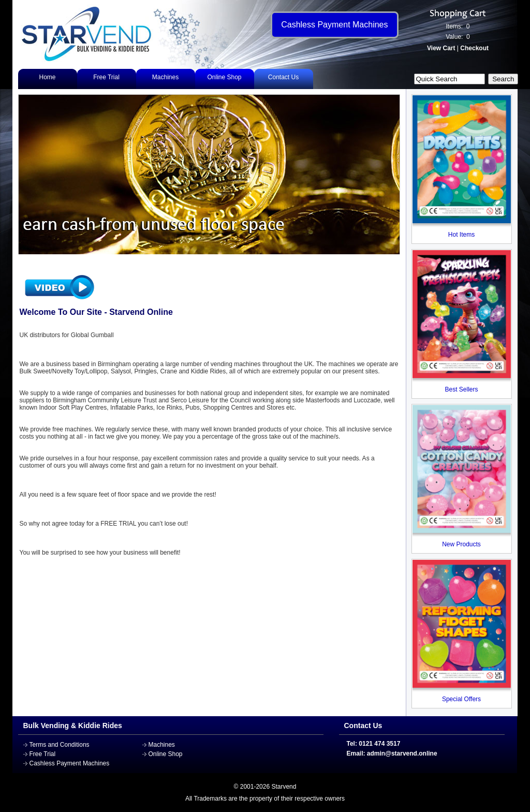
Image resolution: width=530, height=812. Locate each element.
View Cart (441, 48)
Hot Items (461, 235)
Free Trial (106, 77)
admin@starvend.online (402, 753)
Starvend (284, 787)
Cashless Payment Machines (70, 763)
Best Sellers (461, 389)
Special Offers (461, 699)
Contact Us (283, 77)
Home (47, 77)
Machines (165, 77)
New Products (461, 544)
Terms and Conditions (60, 745)
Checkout (474, 48)
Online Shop (224, 77)
